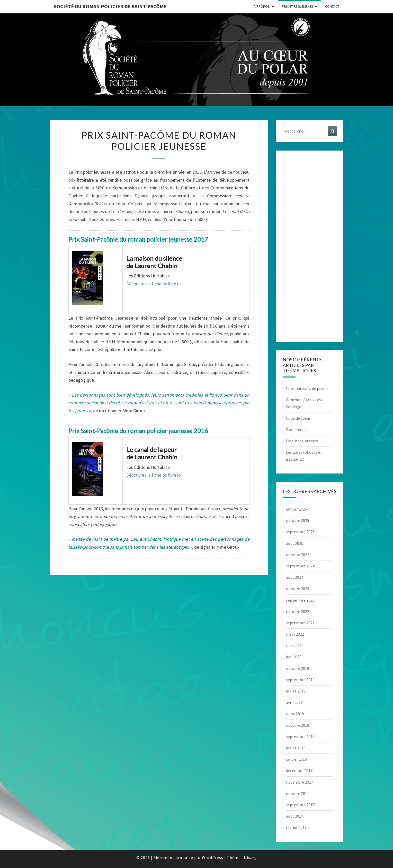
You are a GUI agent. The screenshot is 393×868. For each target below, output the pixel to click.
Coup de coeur (298, 418)
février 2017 (296, 827)
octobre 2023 (298, 589)
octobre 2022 (298, 611)
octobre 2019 (298, 668)
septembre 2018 (300, 737)
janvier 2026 (296, 509)
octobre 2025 (298, 520)
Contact (332, 6)
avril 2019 (294, 702)
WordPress (213, 857)
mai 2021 (294, 645)
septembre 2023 (300, 600)
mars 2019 (295, 714)
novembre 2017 (300, 782)
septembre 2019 (300, 680)
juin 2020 (294, 657)
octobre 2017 (298, 793)
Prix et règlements (298, 6)
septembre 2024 (300, 566)
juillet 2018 (296, 748)
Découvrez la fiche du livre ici (154, 284)
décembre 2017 (299, 770)
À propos (262, 6)
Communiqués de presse (307, 388)
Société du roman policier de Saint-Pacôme (110, 6)
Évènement (296, 429)
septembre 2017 (300, 805)
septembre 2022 (300, 623)
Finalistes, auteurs (302, 441)
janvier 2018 (296, 759)
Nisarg (250, 857)
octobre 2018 (298, 725)
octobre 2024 (298, 555)
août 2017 (295, 816)
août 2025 (295, 543)
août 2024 (295, 577)
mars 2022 (295, 634)
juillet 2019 (296, 691)
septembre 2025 (300, 532)
